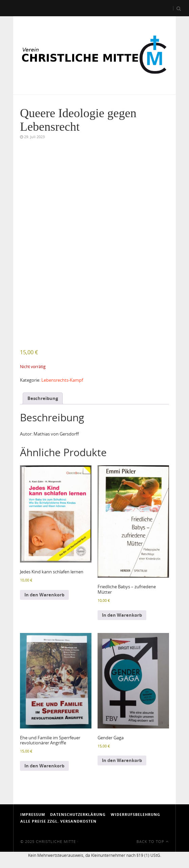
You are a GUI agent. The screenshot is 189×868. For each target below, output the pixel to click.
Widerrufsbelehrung (135, 814)
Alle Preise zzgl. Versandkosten (58, 821)
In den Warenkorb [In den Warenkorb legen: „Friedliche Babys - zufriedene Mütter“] (122, 615)
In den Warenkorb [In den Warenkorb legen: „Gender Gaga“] (122, 760)
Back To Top (153, 841)
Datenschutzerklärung (78, 814)
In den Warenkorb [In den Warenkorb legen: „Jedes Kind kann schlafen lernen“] (44, 595)
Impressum (33, 814)
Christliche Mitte (56, 841)
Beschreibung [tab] (43, 398)
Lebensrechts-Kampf (62, 380)
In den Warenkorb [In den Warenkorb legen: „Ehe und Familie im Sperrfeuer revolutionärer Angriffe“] (44, 766)
